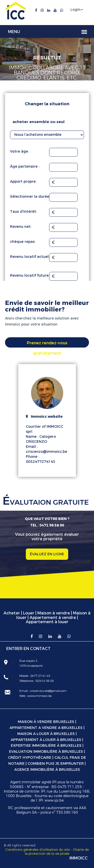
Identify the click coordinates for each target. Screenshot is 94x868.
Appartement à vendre (53, 618)
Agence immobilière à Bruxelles (47, 770)
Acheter (12, 613)
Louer (29, 613)
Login (75, 10)
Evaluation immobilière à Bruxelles (46, 752)
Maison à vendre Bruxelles (46, 722)
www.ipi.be (54, 800)
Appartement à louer (47, 622)
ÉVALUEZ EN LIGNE (47, 554)
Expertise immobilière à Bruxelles (46, 746)
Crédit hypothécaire (30, 758)
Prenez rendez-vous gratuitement (47, 344)
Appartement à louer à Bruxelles (46, 740)
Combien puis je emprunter (56, 764)
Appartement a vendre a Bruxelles (46, 728)
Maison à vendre (54, 613)
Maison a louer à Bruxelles (46, 734)
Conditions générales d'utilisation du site (37, 850)
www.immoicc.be (39, 696)
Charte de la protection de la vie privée (57, 852)
